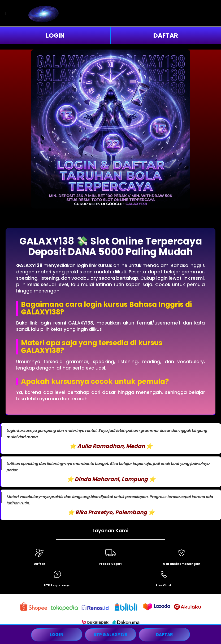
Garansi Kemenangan (182, 564)
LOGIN (55, 35)
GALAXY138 (29, 265)
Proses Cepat (110, 564)
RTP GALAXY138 (110, 635)
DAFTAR (166, 35)
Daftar (40, 564)
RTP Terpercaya (57, 585)
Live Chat (164, 585)
